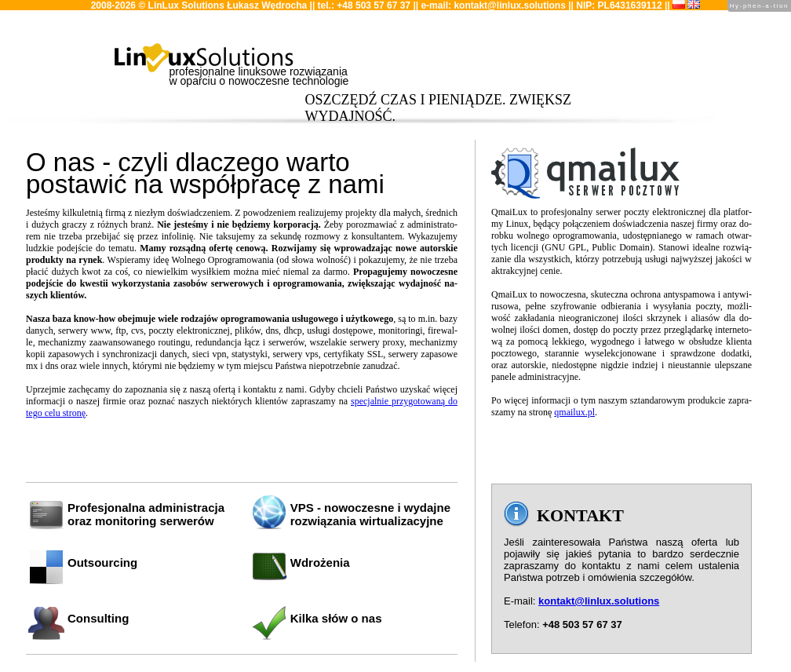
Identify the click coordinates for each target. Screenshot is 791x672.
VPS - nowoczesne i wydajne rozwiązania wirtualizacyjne (370, 514)
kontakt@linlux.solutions (509, 5)
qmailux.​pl (574, 412)
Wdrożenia (320, 562)
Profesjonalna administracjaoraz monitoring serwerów (146, 514)
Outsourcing (102, 562)
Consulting (98, 618)
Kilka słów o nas (336, 618)
